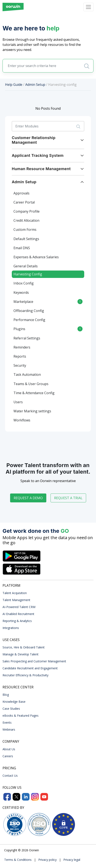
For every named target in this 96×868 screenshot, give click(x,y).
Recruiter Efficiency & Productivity (25, 675)
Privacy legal (72, 860)
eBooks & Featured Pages (21, 716)
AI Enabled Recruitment (18, 614)
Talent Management (16, 600)
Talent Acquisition (15, 593)
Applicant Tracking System (38, 155)
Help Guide (14, 85)
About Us (9, 749)
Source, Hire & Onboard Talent (24, 647)
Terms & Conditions (18, 860)
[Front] (13, 7)
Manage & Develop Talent (21, 654)
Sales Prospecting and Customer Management (34, 661)
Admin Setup (35, 85)
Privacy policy (47, 860)
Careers (8, 756)
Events (7, 722)
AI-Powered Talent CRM (19, 607)
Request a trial (68, 498)
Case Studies (11, 709)
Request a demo (28, 498)
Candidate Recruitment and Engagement (30, 668)
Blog (6, 695)
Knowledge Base (14, 702)
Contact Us (10, 776)
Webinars (9, 729)
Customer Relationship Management (34, 140)
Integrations (11, 628)
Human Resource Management (41, 169)
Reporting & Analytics (17, 621)
